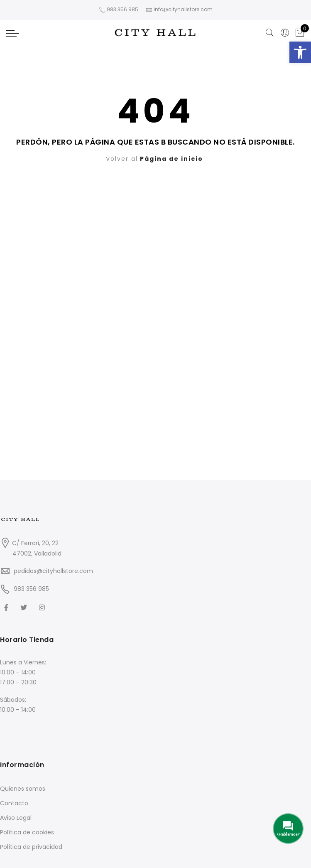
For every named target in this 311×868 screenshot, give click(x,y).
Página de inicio (171, 159)
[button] (300, 52)
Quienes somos (23, 789)
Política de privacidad (31, 847)
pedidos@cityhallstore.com (53, 571)
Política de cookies (27, 832)
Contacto (14, 803)
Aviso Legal (16, 818)
